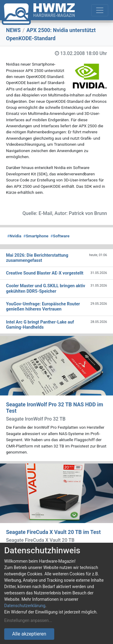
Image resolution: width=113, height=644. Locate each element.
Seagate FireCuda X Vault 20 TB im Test (53, 532)
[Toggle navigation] (100, 10)
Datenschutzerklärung (25, 606)
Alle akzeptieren (29, 634)
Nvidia (14, 236)
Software (60, 236)
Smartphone (36, 236)
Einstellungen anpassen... (28, 620)
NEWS (13, 30)
